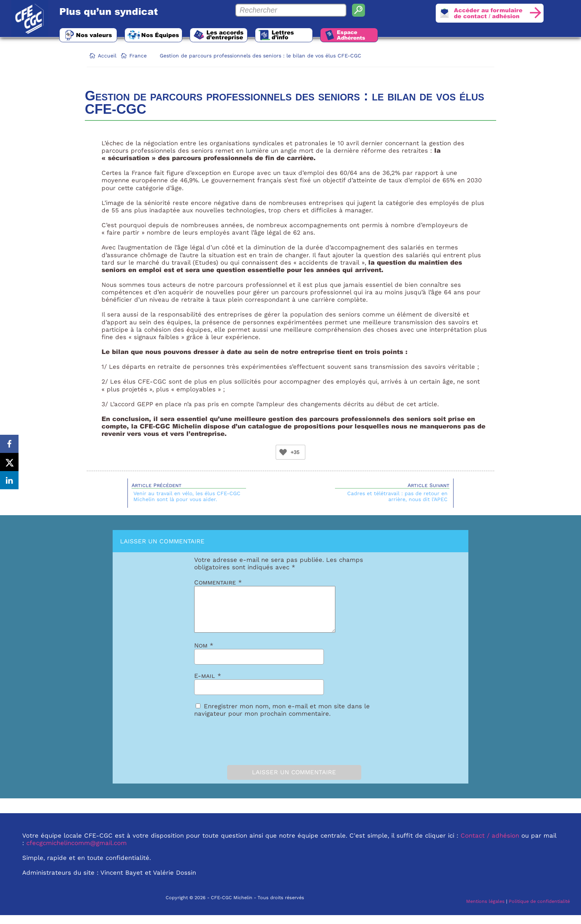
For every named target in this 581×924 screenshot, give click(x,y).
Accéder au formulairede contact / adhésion (487, 13)
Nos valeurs (94, 35)
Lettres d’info (288, 35)
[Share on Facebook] (9, 444)
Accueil (107, 56)
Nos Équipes (162, 35)
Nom (204, 654)
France (138, 56)
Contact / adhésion (490, 844)
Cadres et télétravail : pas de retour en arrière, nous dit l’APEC (397, 496)
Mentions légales (485, 910)
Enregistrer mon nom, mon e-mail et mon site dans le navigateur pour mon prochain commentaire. (282, 719)
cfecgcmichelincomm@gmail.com (77, 852)
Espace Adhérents (357, 35)
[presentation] (236, 748)
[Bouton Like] (283, 452)
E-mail (208, 685)
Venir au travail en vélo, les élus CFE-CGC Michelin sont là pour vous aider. (187, 496)
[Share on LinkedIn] (9, 481)
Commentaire (218, 582)
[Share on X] (9, 462)
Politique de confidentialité (539, 910)
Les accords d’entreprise (228, 35)
